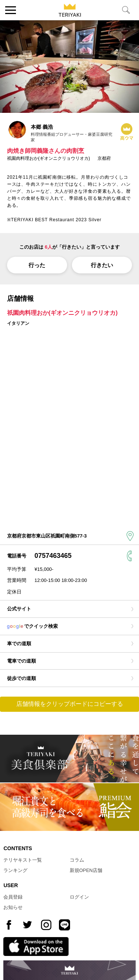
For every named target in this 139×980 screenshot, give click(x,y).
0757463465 (53, 556)
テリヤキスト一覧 (23, 860)
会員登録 (13, 897)
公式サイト (19, 609)
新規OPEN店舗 (86, 870)
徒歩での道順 (21, 678)
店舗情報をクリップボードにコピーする (70, 704)
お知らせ (13, 907)
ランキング (15, 870)
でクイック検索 (33, 626)
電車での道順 (21, 661)
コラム (77, 860)
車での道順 (19, 644)
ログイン (79, 897)
